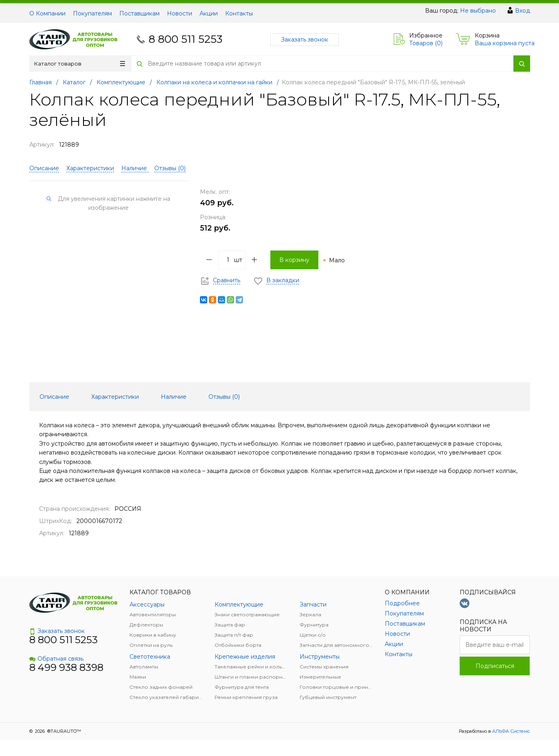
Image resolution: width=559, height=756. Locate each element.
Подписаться (495, 666)
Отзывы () (170, 168)
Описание (44, 168)
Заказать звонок (305, 40)
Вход (523, 11)
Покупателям (92, 13)
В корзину (294, 260)
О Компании (47, 13)
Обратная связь (56, 659)
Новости (180, 13)
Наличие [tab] (174, 397)
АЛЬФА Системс (511, 731)
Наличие (135, 168)
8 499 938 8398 (66, 667)
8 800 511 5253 (185, 39)
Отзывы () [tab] (224, 397)
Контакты (239, 13)
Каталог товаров (80, 64)
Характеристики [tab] (115, 397)
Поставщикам (139, 13)
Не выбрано (478, 11)
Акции (209, 13)
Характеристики (90, 168)
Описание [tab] (54, 397)
